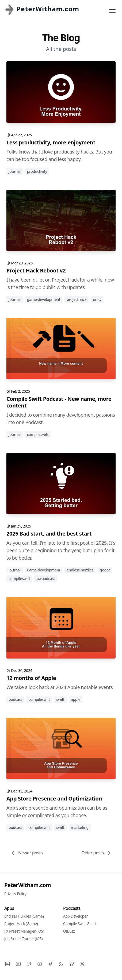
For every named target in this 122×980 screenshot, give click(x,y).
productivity (37, 171)
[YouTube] (18, 964)
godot (105, 570)
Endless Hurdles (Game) (24, 916)
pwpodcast (46, 579)
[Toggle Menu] (112, 10)
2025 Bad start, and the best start (49, 534)
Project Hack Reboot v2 (36, 270)
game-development (44, 299)
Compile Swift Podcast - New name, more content (59, 402)
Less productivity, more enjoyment (51, 142)
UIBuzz (69, 931)
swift (60, 699)
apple (76, 699)
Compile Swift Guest (80, 924)
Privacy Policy (15, 894)
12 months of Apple (31, 678)
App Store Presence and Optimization (54, 798)
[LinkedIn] (7, 964)
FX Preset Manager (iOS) (24, 931)
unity (97, 299)
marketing (80, 827)
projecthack (77, 299)
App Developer (75, 916)
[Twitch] (29, 964)
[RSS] (61, 964)
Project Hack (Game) (21, 924)
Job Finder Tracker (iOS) (23, 939)
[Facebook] (50, 964)
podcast (15, 699)
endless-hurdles (80, 570)
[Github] (72, 964)
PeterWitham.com (28, 885)
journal (15, 171)
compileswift (38, 434)
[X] (82, 964)
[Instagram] (40, 964)
